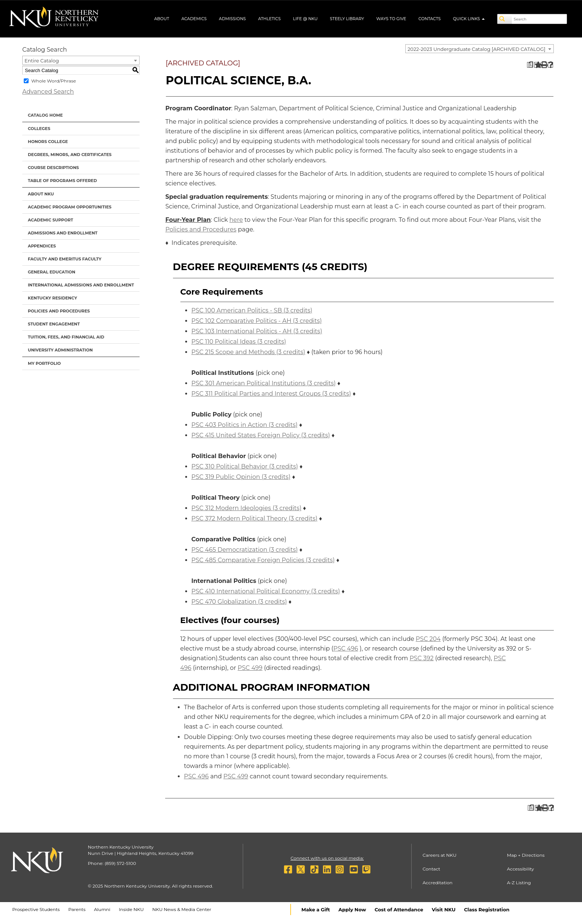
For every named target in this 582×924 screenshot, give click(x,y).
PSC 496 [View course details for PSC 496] (346, 649)
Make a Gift (316, 910)
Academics (194, 19)
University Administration (60, 350)
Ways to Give (391, 19)
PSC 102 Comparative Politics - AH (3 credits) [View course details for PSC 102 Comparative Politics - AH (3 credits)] (257, 321)
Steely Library (347, 19)
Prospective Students (36, 909)
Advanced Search (48, 92)
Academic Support (50, 220)
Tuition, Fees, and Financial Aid (66, 337)
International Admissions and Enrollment (81, 285)
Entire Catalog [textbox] (42, 61)
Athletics (269, 19)
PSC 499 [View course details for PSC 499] (250, 668)
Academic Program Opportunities (70, 207)
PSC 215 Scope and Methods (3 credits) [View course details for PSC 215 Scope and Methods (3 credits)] (249, 352)
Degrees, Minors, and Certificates (70, 155)
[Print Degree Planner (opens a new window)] (530, 65)
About (161, 19)
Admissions (233, 19)
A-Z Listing (519, 883)
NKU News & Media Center (182, 909)
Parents (77, 909)
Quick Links (469, 19)
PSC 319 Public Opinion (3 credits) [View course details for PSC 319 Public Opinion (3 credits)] (241, 477)
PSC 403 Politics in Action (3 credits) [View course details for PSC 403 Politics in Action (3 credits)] (245, 425)
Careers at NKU (440, 855)
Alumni (102, 909)
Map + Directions (526, 855)
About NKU (41, 194)
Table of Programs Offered (62, 181)
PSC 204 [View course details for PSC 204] (428, 639)
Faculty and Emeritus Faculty (65, 259)
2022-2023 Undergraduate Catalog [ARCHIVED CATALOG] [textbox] (476, 49)
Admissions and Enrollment (63, 233)
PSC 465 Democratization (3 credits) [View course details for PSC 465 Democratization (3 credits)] (245, 550)
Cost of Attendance (399, 910)
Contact (431, 869)
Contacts (429, 19)
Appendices (42, 246)
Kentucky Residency (53, 298)
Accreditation (438, 883)
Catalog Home (45, 115)
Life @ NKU (305, 19)
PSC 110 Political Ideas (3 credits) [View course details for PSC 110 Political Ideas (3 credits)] (239, 342)
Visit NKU (444, 910)
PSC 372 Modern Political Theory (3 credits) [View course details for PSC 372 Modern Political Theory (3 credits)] (255, 518)
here (236, 220)
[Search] (505, 19)
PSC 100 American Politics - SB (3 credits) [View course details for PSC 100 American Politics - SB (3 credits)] (252, 310)
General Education (52, 272)
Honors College (48, 142)
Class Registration (487, 910)
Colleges (39, 129)
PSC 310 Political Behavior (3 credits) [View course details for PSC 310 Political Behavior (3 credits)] (245, 466)
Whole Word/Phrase (54, 81)
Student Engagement (54, 324)
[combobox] (480, 49)
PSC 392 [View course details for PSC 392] (421, 658)
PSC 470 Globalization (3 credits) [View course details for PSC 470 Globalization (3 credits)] (239, 602)
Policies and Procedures (59, 311)
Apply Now (352, 910)
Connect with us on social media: (327, 858)
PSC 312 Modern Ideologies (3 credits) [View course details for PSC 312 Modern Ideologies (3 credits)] (247, 508)
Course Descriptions (53, 168)
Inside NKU (131, 909)
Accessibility (521, 869)
